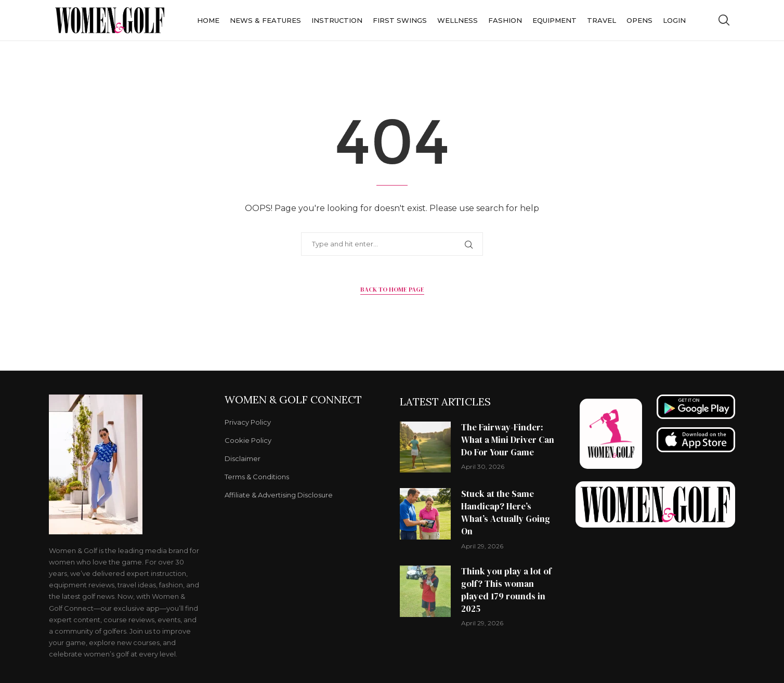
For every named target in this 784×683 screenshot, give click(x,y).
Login (674, 20)
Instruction (337, 20)
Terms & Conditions (257, 477)
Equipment (554, 20)
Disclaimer (243, 459)
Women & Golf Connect (293, 400)
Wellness (458, 20)
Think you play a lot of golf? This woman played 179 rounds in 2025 (506, 590)
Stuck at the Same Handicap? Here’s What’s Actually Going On (506, 512)
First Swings (400, 20)
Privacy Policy (248, 422)
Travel (602, 20)
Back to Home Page (392, 290)
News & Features (265, 20)
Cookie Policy (248, 441)
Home (208, 20)
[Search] (724, 20)
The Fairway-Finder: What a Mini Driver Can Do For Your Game (508, 440)
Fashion (505, 20)
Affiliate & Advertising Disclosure (279, 495)
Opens (639, 20)
